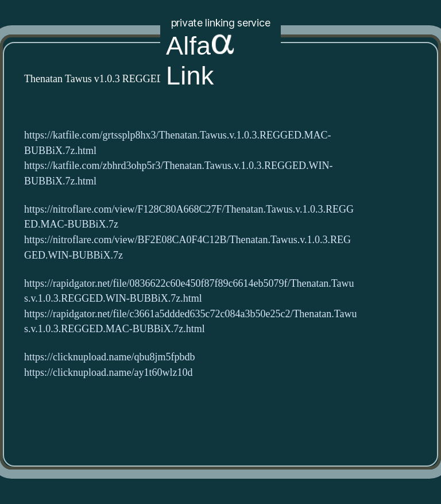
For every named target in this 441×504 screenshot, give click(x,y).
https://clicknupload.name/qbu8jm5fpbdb (109, 357)
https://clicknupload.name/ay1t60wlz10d (108, 373)
